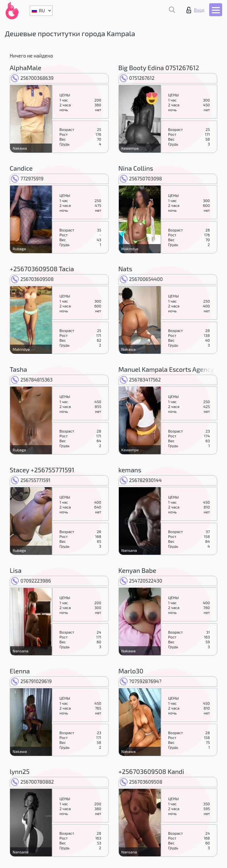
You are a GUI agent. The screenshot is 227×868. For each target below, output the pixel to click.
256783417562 (140, 380)
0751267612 (137, 78)
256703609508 (32, 279)
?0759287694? (141, 681)
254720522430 (141, 581)
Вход (195, 10)
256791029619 (31, 681)
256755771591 (31, 480)
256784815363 (32, 380)
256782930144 (141, 480)
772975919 (27, 178)
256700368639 (32, 78)
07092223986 (31, 581)
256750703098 (141, 178)
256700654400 (141, 279)
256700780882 (32, 782)
